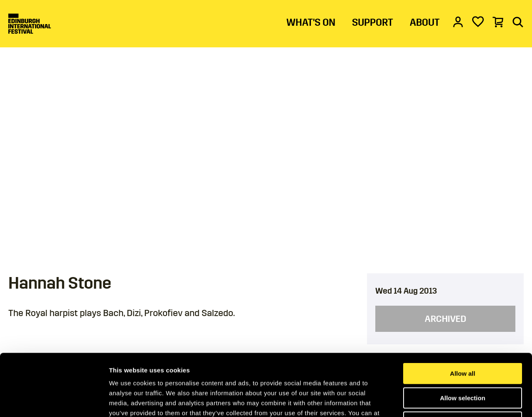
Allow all (463, 315)
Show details (436, 401)
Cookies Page (284, 365)
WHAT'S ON (311, 22)
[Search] (518, 22)
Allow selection (462, 340)
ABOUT (425, 22)
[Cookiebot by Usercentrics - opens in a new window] (54, 401)
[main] (266, 189)
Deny (463, 364)
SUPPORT (373, 22)
